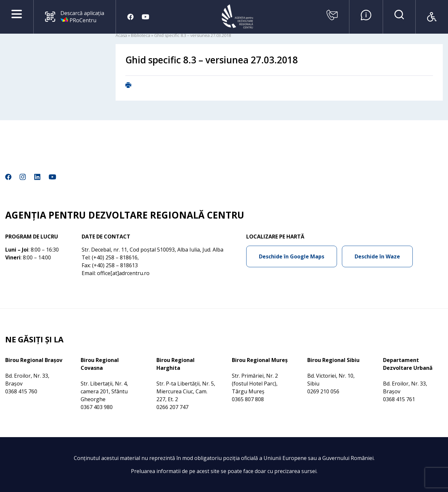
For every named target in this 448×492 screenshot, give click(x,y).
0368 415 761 (399, 399)
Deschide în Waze (377, 256)
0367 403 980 (97, 407)
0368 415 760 (21, 391)
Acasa (121, 35)
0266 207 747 (172, 407)
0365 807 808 (248, 399)
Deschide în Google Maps (292, 256)
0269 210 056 (323, 391)
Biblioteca (141, 35)
